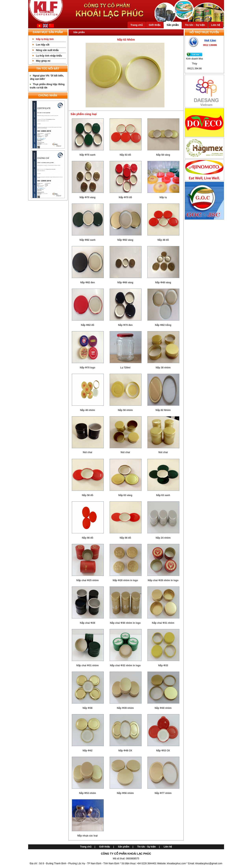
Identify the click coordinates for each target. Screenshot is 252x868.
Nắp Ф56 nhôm (125, 793)
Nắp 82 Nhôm (163, 410)
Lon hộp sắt (43, 45)
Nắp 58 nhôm (125, 410)
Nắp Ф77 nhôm (163, 793)
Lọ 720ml (125, 368)
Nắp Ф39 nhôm (125, 708)
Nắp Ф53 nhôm (88, 793)
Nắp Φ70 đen (125, 325)
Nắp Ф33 (163, 665)
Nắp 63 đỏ (125, 155)
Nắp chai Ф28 (88, 623)
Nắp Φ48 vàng (163, 283)
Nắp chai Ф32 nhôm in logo (125, 665)
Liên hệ (215, 25)
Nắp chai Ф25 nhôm (88, 580)
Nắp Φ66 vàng (125, 283)
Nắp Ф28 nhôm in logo (125, 580)
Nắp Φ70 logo (87, 368)
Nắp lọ (163, 197)
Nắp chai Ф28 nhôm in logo (163, 580)
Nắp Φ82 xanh (88, 240)
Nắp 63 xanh (163, 495)
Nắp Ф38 (88, 708)
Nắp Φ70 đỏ (125, 197)
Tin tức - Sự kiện (195, 25)
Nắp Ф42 (88, 751)
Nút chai (88, 452)
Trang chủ (137, 25)
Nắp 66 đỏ (88, 538)
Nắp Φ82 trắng (163, 325)
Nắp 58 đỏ (88, 495)
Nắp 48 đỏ (163, 240)
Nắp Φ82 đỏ (88, 325)
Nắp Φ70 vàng (88, 197)
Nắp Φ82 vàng (125, 240)
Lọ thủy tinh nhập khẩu (49, 56)
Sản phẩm (173, 25)
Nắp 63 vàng (125, 495)
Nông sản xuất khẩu (47, 50)
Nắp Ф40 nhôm (163, 708)
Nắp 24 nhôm (163, 538)
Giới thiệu (155, 25)
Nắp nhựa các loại (88, 836)
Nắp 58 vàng (163, 155)
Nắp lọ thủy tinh (45, 39)
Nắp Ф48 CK (125, 751)
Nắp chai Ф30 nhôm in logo (125, 623)
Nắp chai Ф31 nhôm (163, 623)
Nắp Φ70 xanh (88, 155)
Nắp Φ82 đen (87, 283)
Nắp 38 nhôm (163, 368)
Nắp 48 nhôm (88, 410)
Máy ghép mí (43, 61)
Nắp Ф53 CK (163, 751)
